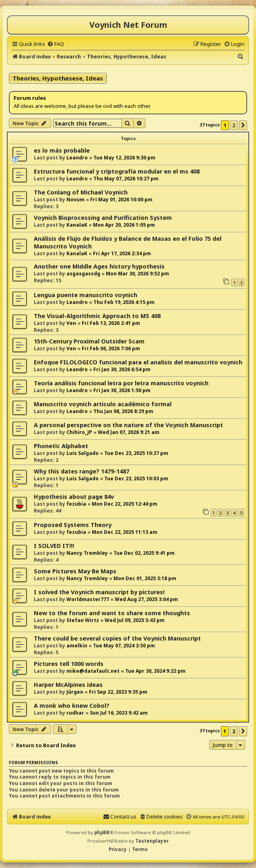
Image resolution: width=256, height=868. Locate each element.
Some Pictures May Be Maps (75, 571)
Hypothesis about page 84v (74, 497)
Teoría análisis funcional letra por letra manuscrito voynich (121, 383)
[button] (243, 125)
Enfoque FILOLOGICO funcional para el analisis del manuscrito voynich (138, 362)
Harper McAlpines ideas (68, 685)
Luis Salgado (83, 453)
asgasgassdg (83, 274)
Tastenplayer (152, 841)
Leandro (77, 158)
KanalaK (77, 225)
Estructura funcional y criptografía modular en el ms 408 (117, 171)
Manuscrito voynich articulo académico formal (103, 404)
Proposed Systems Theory (73, 525)
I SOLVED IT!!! (54, 546)
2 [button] (234, 125)
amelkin (77, 646)
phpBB (102, 832)
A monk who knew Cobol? (72, 706)
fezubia (76, 504)
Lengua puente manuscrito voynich (86, 295)
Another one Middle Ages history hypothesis (99, 266)
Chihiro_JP (79, 432)
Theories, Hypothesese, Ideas (58, 78)
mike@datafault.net (93, 671)
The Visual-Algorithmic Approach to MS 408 (97, 316)
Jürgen (75, 692)
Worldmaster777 (88, 599)
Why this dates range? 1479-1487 (82, 471)
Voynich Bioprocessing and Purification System (103, 218)
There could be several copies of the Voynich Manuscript (117, 638)
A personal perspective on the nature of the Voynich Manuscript (128, 425)
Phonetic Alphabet (61, 446)
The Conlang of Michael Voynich (81, 192)
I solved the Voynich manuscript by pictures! (99, 592)
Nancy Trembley (87, 553)
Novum (75, 199)
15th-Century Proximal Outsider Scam (89, 341)
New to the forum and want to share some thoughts (112, 613)
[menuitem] (56, 44)
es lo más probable (62, 150)
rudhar (75, 713)
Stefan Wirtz (83, 620)
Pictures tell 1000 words (69, 664)
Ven (71, 323)
